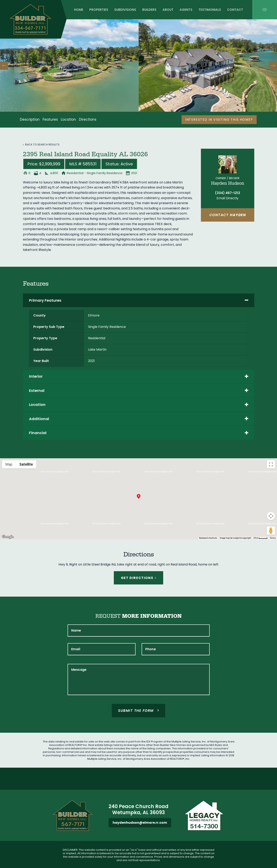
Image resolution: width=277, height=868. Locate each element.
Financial (139, 433)
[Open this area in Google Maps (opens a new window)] (8, 537)
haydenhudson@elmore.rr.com (140, 823)
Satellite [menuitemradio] (26, 464)
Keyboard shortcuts (208, 538)
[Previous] (4, 66)
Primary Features (139, 300)
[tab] (139, 300)
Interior (139, 376)
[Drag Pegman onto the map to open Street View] (271, 531)
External (139, 391)
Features (50, 119)
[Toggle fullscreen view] (271, 464)
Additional (139, 419)
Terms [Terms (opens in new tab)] (273, 538)
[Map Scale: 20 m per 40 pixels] (260, 538)
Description (30, 119)
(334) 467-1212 (227, 193)
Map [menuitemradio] (9, 464)
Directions (88, 119)
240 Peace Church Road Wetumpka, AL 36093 (138, 809)
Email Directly (227, 198)
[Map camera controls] (271, 516)
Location (68, 119)
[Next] (273, 66)
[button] (265, 10)
